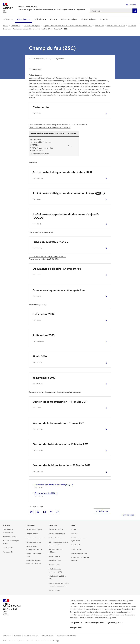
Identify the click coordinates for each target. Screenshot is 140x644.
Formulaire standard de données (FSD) (46, 256)
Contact (132, 5)
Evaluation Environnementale (35, 538)
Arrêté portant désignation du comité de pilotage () (69, 193)
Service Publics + (54, 590)
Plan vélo (74, 534)
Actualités (104, 19)
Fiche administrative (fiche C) (51, 242)
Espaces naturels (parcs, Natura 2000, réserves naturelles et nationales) (68, 26)
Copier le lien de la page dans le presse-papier (58, 512)
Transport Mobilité (32, 534)
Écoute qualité (8, 548)
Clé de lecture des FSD (45, 493)
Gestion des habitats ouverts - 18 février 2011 (60, 444)
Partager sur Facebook (31, 512)
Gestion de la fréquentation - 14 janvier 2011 (60, 402)
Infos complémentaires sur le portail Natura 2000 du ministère (57, 125)
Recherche (135, 11)
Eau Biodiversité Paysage (32, 26)
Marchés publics (54, 565)
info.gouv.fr (75, 623)
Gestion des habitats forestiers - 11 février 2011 (61, 465)
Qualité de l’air (76, 549)
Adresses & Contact (10, 536)
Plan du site (7, 636)
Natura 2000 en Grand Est (116, 26)
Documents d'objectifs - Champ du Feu (57, 269)
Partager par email (51, 512)
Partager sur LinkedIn (44, 512)
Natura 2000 (99, 26)
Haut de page (128, 515)
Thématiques (22, 19)
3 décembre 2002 (44, 314)
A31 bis (74, 529)
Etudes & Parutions (55, 538)
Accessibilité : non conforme (67, 636)
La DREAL (7, 19)
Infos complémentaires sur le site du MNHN (49, 127)
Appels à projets (54, 556)
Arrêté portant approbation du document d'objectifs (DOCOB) (66, 216)
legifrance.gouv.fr (114, 623)
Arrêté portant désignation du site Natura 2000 (62, 172)
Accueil (5, 26)
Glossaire (17, 636)
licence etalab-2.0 (51, 641)
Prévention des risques (33, 542)
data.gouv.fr (75, 628)
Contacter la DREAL (31, 636)
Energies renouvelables (79, 553)
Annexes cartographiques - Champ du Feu (59, 290)
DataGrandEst (76, 545)
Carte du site (41, 107)
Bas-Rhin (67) (46, 29)
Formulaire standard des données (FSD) (52, 485)
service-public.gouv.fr (93, 623)
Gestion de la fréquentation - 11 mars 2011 (59, 423)
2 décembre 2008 (44, 335)
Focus (52, 19)
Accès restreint (8, 552)
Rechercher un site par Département (26, 29)
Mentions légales (48, 636)
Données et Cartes (55, 561)
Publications (39, 19)
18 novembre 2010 (44, 378)
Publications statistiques (57, 534)
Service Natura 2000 (40, 154)
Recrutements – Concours (57, 529)
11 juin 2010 (40, 356)
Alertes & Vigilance (89, 19)
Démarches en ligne (69, 19)
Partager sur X (38, 512)
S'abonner (102, 511)
